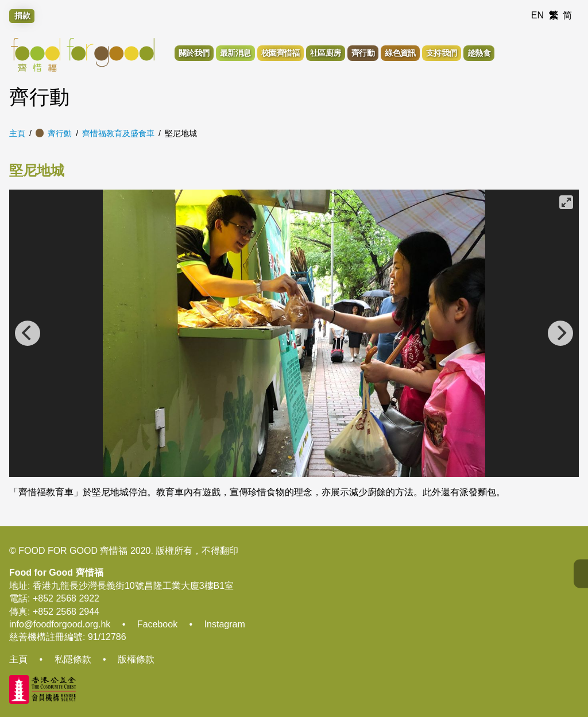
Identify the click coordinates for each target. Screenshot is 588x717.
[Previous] (28, 333)
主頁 (17, 133)
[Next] (560, 333)
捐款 (22, 16)
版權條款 (136, 659)
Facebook (157, 624)
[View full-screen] (566, 202)
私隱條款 (73, 659)
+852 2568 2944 (66, 612)
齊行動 (60, 133)
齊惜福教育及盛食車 (118, 133)
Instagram (225, 624)
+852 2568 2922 (66, 598)
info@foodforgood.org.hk (60, 624)
